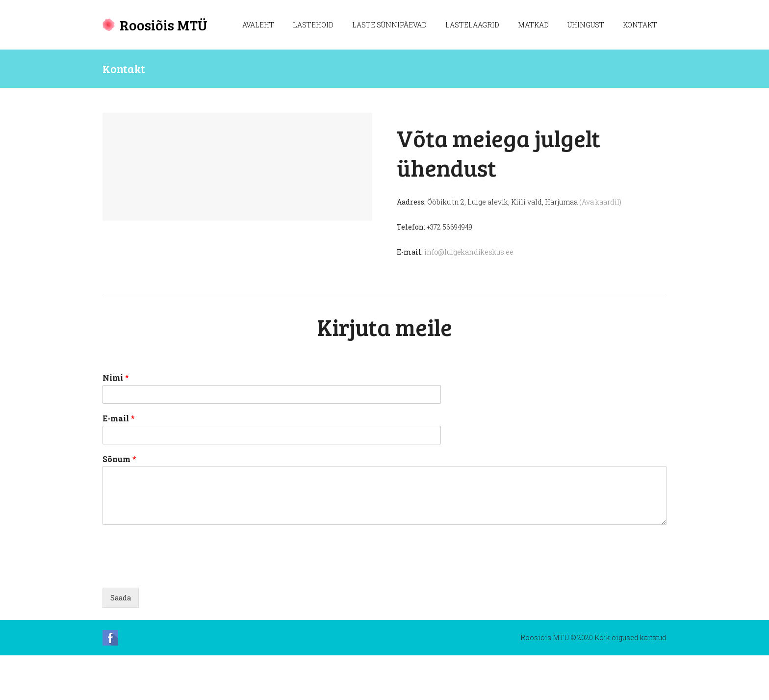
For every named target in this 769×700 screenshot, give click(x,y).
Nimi (116, 422)
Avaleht (258, 25)
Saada (121, 642)
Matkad (533, 25)
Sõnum (119, 504)
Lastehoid (313, 25)
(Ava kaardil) (600, 202)
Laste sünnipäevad (389, 25)
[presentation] (177, 604)
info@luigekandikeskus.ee (469, 252)
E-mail (119, 463)
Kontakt (640, 25)
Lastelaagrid (472, 25)
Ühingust (586, 25)
